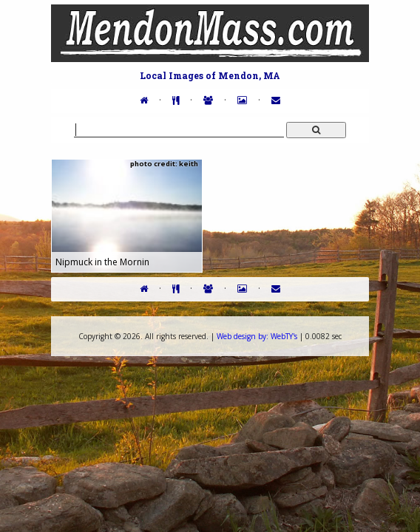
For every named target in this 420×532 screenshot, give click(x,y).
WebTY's (257, 336)
